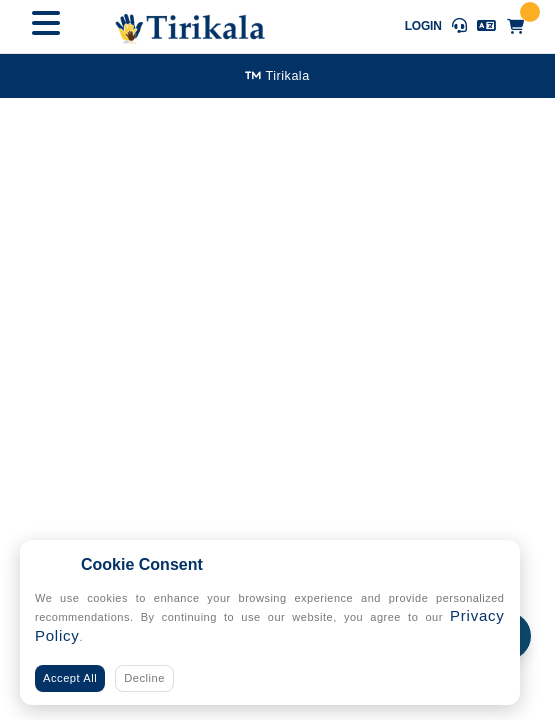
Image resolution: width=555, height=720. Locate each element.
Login (423, 26)
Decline (144, 678)
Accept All (70, 678)
